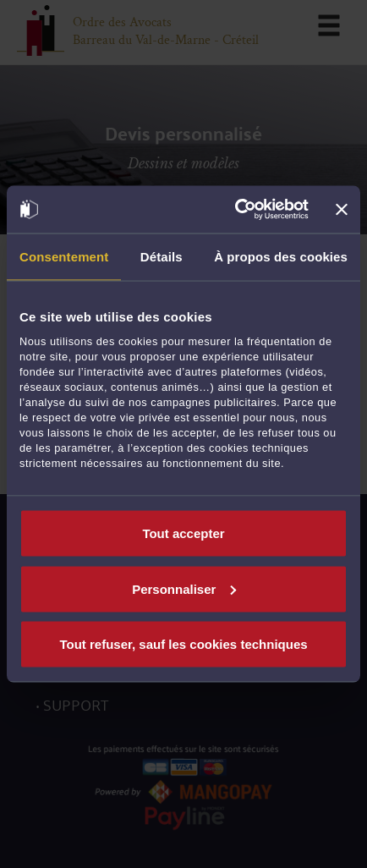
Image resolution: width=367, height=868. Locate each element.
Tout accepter (183, 533)
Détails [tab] (162, 256)
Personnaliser (184, 588)
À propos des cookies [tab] (281, 256)
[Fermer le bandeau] (342, 209)
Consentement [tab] (64, 256)
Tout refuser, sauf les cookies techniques (183, 644)
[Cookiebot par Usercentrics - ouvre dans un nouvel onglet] (236, 210)
